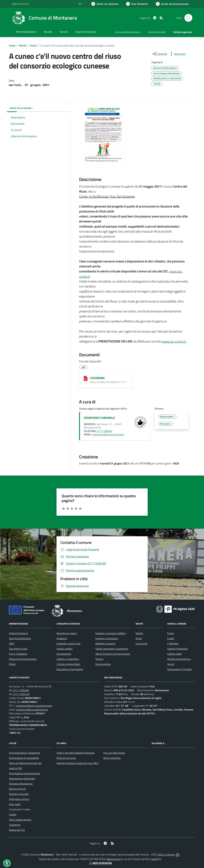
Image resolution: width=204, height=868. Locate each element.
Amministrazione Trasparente (25, 753)
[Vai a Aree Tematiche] (137, 4)
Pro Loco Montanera (114, 753)
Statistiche (15, 825)
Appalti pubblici (65, 649)
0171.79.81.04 (22, 694)
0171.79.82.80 (21, 690)
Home (12, 45)
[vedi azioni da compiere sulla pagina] (177, 54)
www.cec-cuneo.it (174, 341)
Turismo (99, 659)
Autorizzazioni (64, 654)
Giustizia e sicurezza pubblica (111, 633)
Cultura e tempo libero (68, 664)
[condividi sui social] (160, 54)
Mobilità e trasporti (105, 643)
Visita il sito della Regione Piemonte (76, 753)
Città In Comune (166, 855)
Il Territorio (173, 643)
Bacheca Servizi (17, 789)
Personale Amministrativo (23, 659)
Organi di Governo (19, 633)
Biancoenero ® (115, 859)
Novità (23, 45)
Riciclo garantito (112, 758)
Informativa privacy (19, 799)
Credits (13, 814)
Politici (12, 664)
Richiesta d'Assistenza (21, 784)
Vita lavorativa (103, 664)
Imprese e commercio (107, 638)
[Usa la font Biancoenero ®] (105, 4)
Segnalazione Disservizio (22, 778)
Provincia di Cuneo (66, 758)
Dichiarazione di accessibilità (24, 758)
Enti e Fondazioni (18, 654)
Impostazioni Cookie (20, 809)
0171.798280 (105, 431)
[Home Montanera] (44, 18)
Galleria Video (174, 654)
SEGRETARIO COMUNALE (99, 418)
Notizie (139, 633)
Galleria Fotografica (178, 649)
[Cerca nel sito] (188, 18)
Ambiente (62, 638)
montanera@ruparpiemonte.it (108, 434)
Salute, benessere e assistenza (112, 649)
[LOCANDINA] (86, 378)
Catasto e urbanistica (68, 659)
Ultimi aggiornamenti (20, 820)
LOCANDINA (97, 378)
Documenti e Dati (18, 649)
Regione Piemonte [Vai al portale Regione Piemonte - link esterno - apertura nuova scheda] (20, 4)
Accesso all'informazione (128, 32)
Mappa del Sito (17, 830)
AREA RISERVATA (100, 863)
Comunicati (142, 643)
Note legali (15, 804)
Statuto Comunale (19, 794)
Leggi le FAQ (16, 768)
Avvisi (33, 45)
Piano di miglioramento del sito (25, 763)
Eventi (171, 633)
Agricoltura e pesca (67, 633)
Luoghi (171, 638)
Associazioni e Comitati (179, 669)
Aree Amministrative (20, 638)
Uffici (12, 643)
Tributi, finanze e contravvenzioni (113, 654)
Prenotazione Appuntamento (24, 773)
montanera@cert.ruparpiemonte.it (34, 706)
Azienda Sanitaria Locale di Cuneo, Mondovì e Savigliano (86, 763)
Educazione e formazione (70, 669)
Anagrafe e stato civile (68, 643)
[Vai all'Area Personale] (172, 4)
